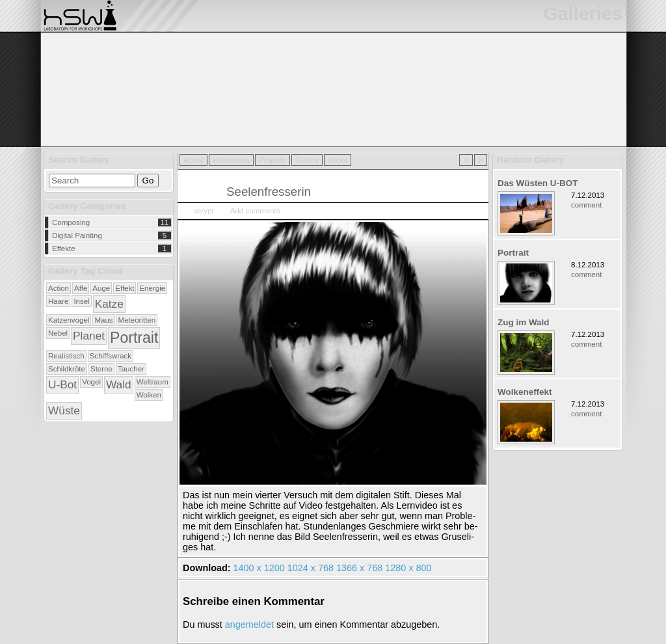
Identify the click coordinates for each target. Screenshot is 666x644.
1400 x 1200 (259, 568)
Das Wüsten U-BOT (538, 183)
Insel (81, 301)
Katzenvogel (69, 320)
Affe (81, 288)
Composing (71, 222)
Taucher (131, 369)
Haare (58, 301)
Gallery (307, 160)
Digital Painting (77, 235)
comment (586, 205)
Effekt (125, 288)
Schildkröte (67, 369)
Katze (109, 304)
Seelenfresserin (269, 192)
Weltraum (153, 382)
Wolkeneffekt (525, 392)
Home (193, 160)
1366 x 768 (359, 568)
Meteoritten (137, 320)
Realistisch (66, 356)
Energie (152, 288)
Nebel (58, 333)
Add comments (255, 211)
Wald (119, 384)
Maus (103, 320)
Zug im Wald (524, 322)
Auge (101, 288)
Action (59, 288)
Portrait (134, 338)
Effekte (64, 248)
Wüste (64, 410)
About (338, 160)
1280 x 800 (408, 568)
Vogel (91, 382)
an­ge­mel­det (249, 624)
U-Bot (62, 384)
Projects (273, 160)
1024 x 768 (311, 568)
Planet (89, 336)
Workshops (231, 160)
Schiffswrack (111, 356)
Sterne (101, 369)
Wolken (149, 395)
